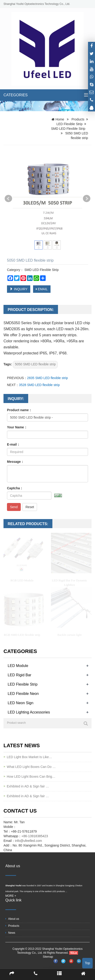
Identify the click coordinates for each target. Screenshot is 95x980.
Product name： (19, 410)
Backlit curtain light (70, 635)
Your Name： (17, 427)
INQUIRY (19, 289)
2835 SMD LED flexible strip (47, 378)
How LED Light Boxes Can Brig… (31, 777)
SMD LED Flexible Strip (68, 129)
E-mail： (14, 444)
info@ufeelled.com (28, 841)
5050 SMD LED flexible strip (35, 364)
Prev (8, 199)
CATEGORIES (16, 95)
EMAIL (42, 289)
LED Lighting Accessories (29, 712)
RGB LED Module (22, 580)
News (10, 933)
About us (12, 919)
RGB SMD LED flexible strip (22, 635)
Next (87, 199)
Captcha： (15, 488)
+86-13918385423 (35, 836)
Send (14, 507)
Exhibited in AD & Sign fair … (28, 786)
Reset (30, 507)
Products (78, 119)
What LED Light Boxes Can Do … (31, 767)
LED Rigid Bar (19, 675)
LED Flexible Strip (69, 124)
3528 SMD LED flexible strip (39, 385)
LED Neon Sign (20, 703)
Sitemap (48, 957)
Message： (15, 462)
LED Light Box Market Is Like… (29, 757)
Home (60, 119)
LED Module (18, 666)
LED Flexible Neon (23, 694)
